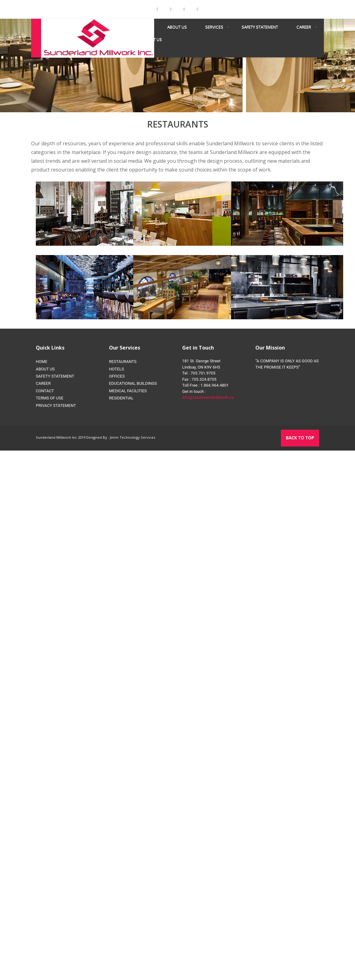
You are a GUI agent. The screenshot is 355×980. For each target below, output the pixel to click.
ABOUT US (45, 369)
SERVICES (214, 27)
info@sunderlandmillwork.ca (208, 397)
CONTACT (45, 391)
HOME (42, 362)
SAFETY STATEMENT (260, 27)
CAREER (304, 27)
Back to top (300, 438)
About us (177, 27)
